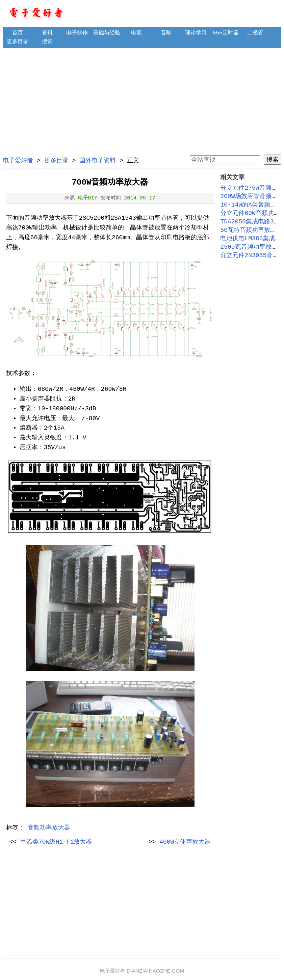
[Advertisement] (142, 101)
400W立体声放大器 (185, 842)
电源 (136, 33)
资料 (47, 33)
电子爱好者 (18, 161)
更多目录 (18, 42)
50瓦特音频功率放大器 (251, 230)
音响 (166, 33)
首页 (18, 33)
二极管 (255, 33)
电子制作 (77, 33)
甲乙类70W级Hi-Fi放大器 (56, 842)
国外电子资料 (98, 161)
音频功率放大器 (49, 828)
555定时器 (226, 33)
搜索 (47, 42)
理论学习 (196, 33)
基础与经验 (107, 33)
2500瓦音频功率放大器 (252, 247)
